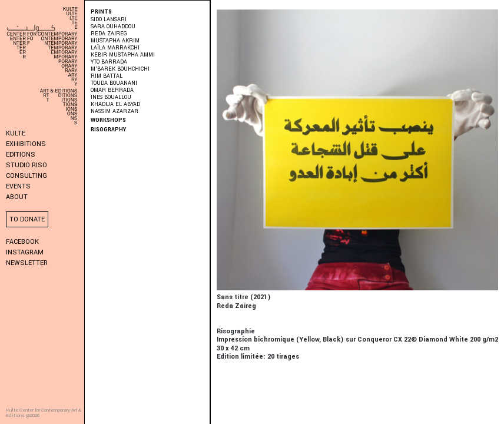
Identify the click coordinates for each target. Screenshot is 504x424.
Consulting (26, 176)
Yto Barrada (109, 62)
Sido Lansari (109, 20)
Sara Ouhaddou (113, 27)
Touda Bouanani (114, 83)
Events (18, 186)
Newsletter (27, 263)
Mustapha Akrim (115, 41)
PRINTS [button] (101, 12)
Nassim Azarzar (115, 112)
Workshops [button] (108, 120)
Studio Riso (26, 165)
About (17, 197)
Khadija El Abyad (115, 105)
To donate (27, 219)
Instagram (25, 252)
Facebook (22, 242)
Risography (108, 130)
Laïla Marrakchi (115, 48)
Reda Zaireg (109, 34)
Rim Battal (107, 76)
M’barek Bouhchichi (120, 69)
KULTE (16, 133)
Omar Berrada (112, 90)
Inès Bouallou (111, 97)
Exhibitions (26, 144)
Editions (21, 155)
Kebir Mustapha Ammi (123, 55)
